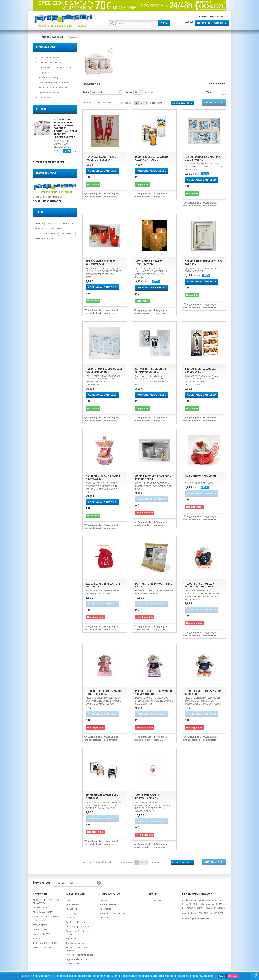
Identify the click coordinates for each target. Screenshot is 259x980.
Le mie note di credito (109, 904)
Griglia (218, 92)
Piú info (233, 976)
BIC (54, 239)
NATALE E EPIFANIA (42, 934)
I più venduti (71, 909)
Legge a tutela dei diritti (50, 92)
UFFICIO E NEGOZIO (42, 948)
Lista (224, 92)
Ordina (86, 92)
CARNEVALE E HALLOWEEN (45, 916)
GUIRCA (39, 224)
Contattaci (203, 16)
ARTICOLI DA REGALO (43, 912)
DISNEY (51, 224)
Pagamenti (44, 72)
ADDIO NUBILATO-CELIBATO (46, 907)
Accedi (189, 22)
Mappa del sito (217, 16)
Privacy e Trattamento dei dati (53, 87)
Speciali (42, 109)
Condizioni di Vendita (49, 58)
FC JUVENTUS (66, 224)
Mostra (129, 92)
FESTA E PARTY (40, 925)
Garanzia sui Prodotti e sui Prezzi (55, 68)
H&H (60, 229)
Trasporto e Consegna (49, 77)
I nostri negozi (45, 97)
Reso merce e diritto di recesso (53, 82)
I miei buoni (104, 918)
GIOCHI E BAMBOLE (42, 930)
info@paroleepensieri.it (199, 918)
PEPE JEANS (41, 239)
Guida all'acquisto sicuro (50, 63)
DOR (51, 229)
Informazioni (45, 47)
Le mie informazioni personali (112, 913)
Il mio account (110, 894)
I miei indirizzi (105, 909)
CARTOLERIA (39, 921)
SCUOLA (37, 939)
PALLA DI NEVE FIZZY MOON (200, 476)
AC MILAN (40, 229)
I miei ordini (104, 900)
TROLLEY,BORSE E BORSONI (46, 943)
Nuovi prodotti (72, 904)
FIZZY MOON (67, 234)
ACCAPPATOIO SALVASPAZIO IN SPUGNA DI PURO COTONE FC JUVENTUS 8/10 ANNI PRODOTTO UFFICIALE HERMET (65, 128)
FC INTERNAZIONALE (46, 234)
